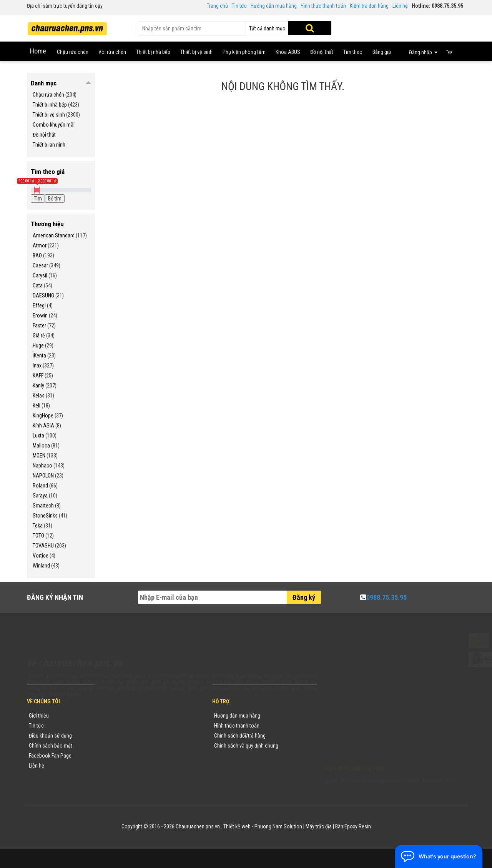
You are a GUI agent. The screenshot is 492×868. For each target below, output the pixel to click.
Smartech (43, 506)
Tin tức (239, 6)
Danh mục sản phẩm (125, 746)
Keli (37, 406)
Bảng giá (382, 52)
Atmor (40, 245)
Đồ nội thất (322, 52)
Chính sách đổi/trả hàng (240, 736)
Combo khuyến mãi (54, 125)
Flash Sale (114, 776)
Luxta (38, 436)
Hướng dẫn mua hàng (274, 6)
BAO (37, 255)
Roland (40, 486)
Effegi (39, 305)
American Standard (54, 235)
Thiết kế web (237, 826)
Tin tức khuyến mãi (123, 726)
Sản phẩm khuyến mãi (127, 766)
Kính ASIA (43, 426)
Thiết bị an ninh (49, 145)
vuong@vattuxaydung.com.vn (371, 747)
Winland (41, 566)
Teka (38, 526)
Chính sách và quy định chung (246, 746)
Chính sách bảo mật (51, 746)
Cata (38, 285)
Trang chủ (217, 6)
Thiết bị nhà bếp (50, 105)
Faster (39, 325)
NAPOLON (43, 476)
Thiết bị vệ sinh (49, 115)
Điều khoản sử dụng (50, 736)
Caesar (40, 265)
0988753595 (347, 727)
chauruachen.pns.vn (367, 737)
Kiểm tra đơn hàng (369, 6)
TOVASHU (43, 546)
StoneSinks (45, 516)
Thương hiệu (116, 716)
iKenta (39, 356)
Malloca (41, 446)
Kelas (39, 396)
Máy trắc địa (319, 826)
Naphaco (42, 466)
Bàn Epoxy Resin (353, 826)
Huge (38, 346)
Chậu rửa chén (48, 95)
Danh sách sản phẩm (126, 756)
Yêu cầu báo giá (120, 736)
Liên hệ (400, 6)
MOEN (39, 456)
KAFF (38, 376)
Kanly (38, 386)
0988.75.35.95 (386, 597)
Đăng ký (304, 597)
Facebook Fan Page (50, 756)
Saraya (40, 496)
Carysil (40, 275)
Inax (37, 366)
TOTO (38, 536)
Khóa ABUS (288, 52)
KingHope (43, 416)
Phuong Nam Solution (278, 826)
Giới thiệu (39, 716)
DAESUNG (43, 295)
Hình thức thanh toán (323, 6)
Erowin (40, 315)
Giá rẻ (39, 336)
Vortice (41, 556)
